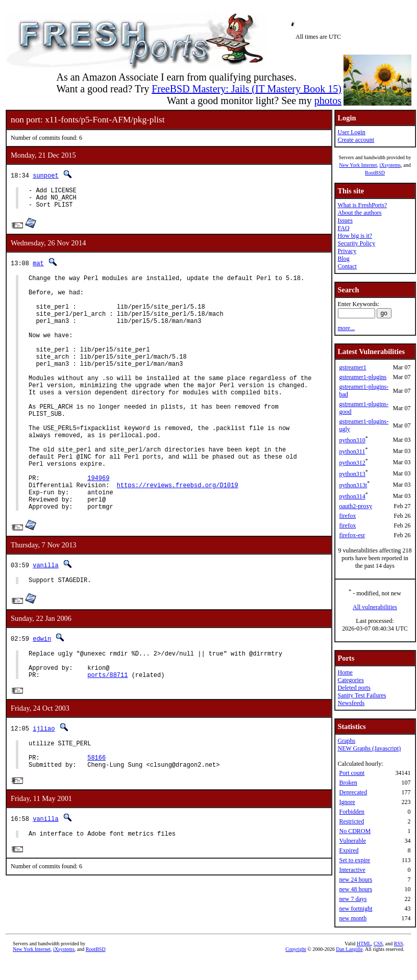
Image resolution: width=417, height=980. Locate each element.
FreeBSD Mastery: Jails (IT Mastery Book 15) (247, 89)
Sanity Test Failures (362, 695)
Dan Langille (349, 969)
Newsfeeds (351, 703)
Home (345, 672)
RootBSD (375, 173)
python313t (353, 485)
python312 (352, 463)
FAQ (343, 228)
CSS (378, 963)
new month (353, 918)
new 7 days (353, 899)
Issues (345, 220)
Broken (348, 783)
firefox (347, 516)
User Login (351, 132)
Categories (350, 680)
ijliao (44, 791)
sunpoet (45, 175)
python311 (352, 451)
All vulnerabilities (375, 607)
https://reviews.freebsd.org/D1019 (178, 535)
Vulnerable (352, 841)
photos (328, 100)
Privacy (347, 251)
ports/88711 (107, 737)
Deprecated (353, 792)
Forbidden (351, 812)
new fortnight (355, 909)
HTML (364, 963)
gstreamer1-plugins (363, 377)
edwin (42, 695)
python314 (352, 496)
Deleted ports (354, 688)
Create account (356, 140)
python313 (352, 474)
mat (38, 268)
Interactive (352, 870)
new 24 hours (355, 880)
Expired (349, 850)
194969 (98, 527)
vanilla (45, 620)
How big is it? (355, 236)
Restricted (351, 821)
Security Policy (356, 243)
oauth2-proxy (355, 506)
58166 (96, 825)
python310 (352, 440)
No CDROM (355, 831)
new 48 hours (355, 889)
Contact (347, 266)
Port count (352, 773)
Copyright (296, 969)
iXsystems (390, 165)
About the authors (359, 213)
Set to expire (354, 860)
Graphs (346, 741)
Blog (343, 259)
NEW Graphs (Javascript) (369, 748)
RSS (399, 963)
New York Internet (358, 165)
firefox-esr (352, 535)
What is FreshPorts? (362, 205)
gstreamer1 (352, 367)
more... (346, 328)
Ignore (347, 802)
